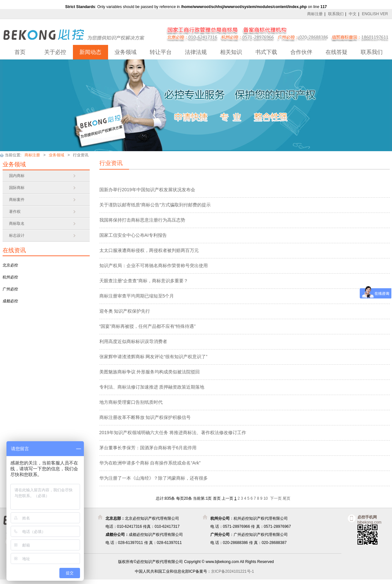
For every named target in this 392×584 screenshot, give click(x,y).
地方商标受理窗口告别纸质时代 (131, 402)
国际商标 (17, 188)
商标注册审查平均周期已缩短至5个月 (137, 296)
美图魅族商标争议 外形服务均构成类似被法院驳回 (150, 372)
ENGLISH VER (375, 14)
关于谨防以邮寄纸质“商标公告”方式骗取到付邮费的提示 (155, 205)
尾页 (286, 498)
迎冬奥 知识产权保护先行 (125, 311)
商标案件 (17, 200)
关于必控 (55, 52)
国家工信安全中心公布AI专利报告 (133, 235)
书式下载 (266, 52)
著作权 (15, 212)
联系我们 (336, 14)
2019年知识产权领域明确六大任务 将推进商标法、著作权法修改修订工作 (173, 433)
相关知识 (231, 52)
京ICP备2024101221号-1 (232, 571)
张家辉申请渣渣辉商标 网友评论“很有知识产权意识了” (153, 357)
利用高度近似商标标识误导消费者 (133, 341)
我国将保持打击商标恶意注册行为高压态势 (142, 220)
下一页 (276, 498)
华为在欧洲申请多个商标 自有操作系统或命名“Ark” (150, 463)
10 (266, 498)
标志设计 (17, 235)
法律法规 (196, 52)
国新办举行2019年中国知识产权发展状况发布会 (147, 190)
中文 (353, 14)
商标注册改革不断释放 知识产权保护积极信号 (145, 417)
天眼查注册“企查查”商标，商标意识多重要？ (144, 281)
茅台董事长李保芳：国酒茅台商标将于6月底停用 (148, 448)
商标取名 (17, 224)
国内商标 (17, 176)
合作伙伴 (301, 52)
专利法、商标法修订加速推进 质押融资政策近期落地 (152, 387)
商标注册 (315, 14)
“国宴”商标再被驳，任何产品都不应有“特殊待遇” (148, 326)
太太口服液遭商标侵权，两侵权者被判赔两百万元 (149, 250)
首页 (20, 52)
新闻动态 (90, 52)
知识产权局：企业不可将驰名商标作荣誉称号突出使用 (154, 266)
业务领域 (126, 52)
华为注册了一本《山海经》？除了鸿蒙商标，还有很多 (154, 478)
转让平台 (161, 52)
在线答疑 (337, 52)
